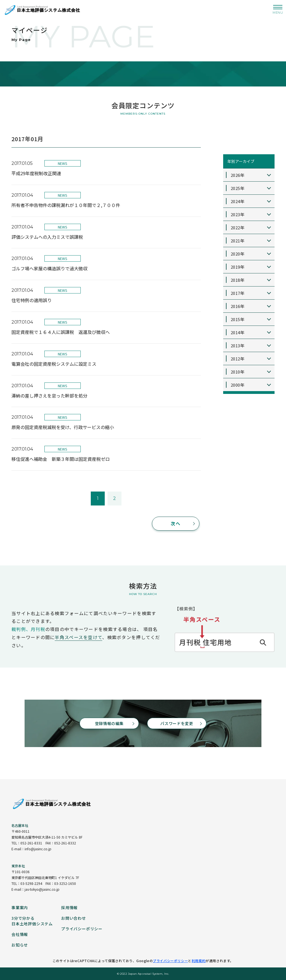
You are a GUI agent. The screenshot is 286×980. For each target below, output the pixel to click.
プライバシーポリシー (170, 961)
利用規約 (199, 961)
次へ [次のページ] (176, 523)
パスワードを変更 (177, 723)
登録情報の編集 (109, 723)
